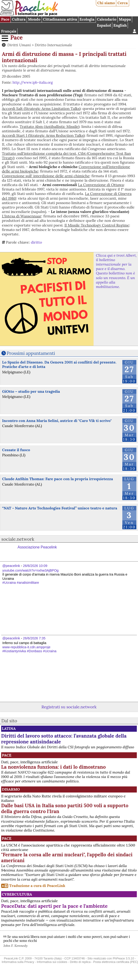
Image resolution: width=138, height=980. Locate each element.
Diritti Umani (19, 45)
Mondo (34, 19)
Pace (5, 19)
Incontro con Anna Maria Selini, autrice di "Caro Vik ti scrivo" (57, 421)
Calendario (107, 19)
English (120, 25)
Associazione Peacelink (37, 547)
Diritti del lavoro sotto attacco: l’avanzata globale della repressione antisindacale (64, 739)
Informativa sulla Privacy (18, 962)
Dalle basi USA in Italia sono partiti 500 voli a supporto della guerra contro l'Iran (65, 808)
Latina (9, 728)
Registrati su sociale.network (69, 707)
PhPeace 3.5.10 (123, 958)
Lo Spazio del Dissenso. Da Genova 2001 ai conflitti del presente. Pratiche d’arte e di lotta (59, 364)
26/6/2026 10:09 (35, 566)
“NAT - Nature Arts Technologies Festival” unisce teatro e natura (60, 508)
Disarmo (11, 789)
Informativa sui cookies (52, 962)
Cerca (123, 3)
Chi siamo (106, 3)
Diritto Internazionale (54, 45)
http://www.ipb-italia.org (33, 83)
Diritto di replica (80, 962)
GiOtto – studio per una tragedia (31, 391)
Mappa (125, 19)
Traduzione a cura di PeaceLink (37, 886)
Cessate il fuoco (16, 450)
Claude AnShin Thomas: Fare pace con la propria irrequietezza (58, 479)
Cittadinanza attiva (60, 19)
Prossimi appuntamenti (31, 353)
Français (9, 31)
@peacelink (11, 566)
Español (104, 25)
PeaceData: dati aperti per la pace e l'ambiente (54, 906)
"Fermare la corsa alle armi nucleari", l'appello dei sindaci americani (67, 857)
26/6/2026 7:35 (34, 638)
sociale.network (18, 539)
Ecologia (87, 19)
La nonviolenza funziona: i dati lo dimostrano (53, 767)
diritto (36, 242)
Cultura (19, 19)
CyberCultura (17, 894)
